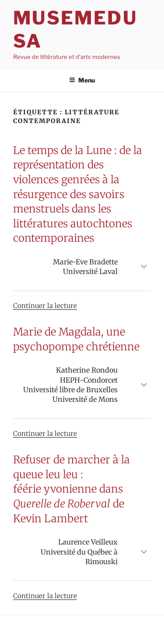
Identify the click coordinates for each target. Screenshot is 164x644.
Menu (82, 80)
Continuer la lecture (45, 306)
